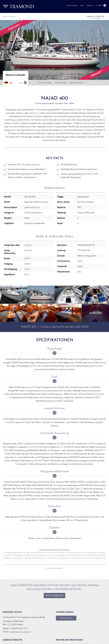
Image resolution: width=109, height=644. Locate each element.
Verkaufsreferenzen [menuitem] (14, 623)
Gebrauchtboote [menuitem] (95, 16)
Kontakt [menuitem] (99, 5)
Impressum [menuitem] (79, 640)
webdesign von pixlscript (35, 640)
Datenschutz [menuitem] (67, 640)
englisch (11, 50)
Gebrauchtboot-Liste (77, 50)
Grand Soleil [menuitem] (9, 16)
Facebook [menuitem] (105, 5)
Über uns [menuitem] (90, 5)
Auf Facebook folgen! (96, 640)
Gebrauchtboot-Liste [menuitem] (14, 613)
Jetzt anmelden (54, 563)
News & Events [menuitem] (72, 5)
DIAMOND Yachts (45, 50)
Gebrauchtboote (61, 50)
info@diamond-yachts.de (20, 599)
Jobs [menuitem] (82, 5)
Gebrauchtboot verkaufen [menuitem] (16, 618)
